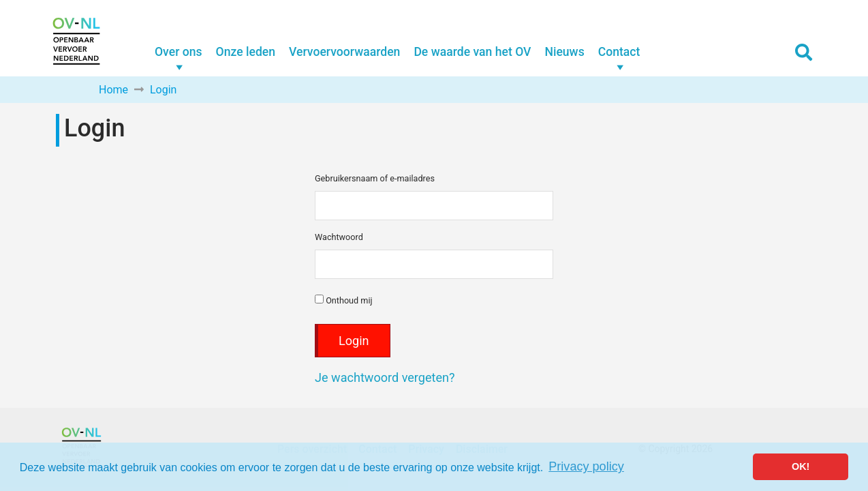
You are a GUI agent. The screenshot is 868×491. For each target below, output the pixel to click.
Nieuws (564, 52)
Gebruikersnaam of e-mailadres (375, 178)
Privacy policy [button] (586, 466)
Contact (619, 52)
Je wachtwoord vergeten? (385, 377)
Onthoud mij (344, 300)
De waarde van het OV (472, 52)
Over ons (179, 52)
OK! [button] (801, 466)
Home (113, 90)
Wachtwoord (339, 237)
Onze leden (246, 52)
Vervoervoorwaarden (344, 52)
